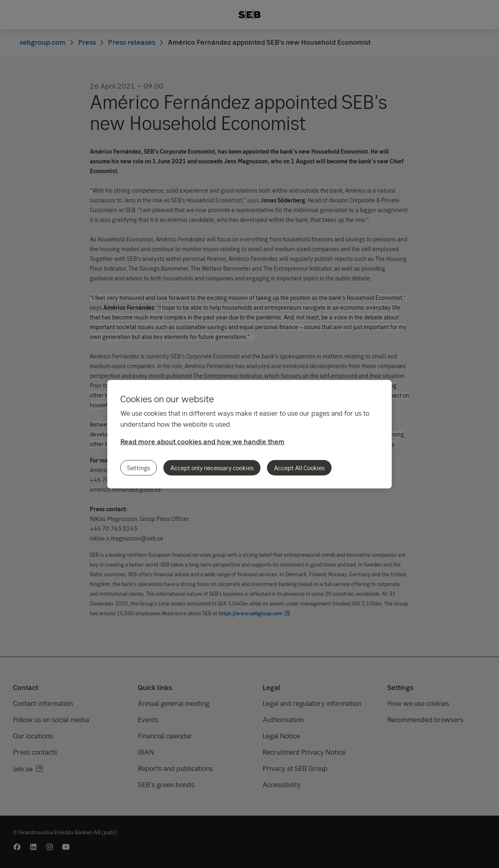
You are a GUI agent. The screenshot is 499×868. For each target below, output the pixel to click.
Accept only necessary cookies (212, 468)
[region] (249, 434)
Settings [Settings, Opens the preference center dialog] (139, 468)
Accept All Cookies (299, 468)
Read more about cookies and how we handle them (202, 442)
